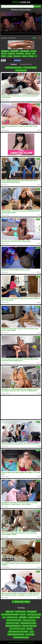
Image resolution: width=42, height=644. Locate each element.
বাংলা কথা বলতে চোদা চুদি (17, 629)
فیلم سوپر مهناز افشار (34, 615)
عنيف (4, 617)
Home (11, 642)
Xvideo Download (34, 617)
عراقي (32, 632)
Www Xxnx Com (13, 617)
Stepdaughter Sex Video (28, 623)
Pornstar (31, 56)
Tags (15, 642)
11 (34, 38)
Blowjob (33, 51)
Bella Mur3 (5, 51)
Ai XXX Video (30, 635)
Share (3, 60)
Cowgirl (10, 56)
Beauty (25, 56)
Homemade (20, 54)
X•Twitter (10, 60)
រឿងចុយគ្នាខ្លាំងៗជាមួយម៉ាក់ (13, 626)
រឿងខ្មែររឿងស (23, 617)
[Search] (17, 6)
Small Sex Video (20, 612)
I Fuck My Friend (21, 70)
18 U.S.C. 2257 (29, 642)
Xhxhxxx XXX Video (13, 623)
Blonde (4, 56)
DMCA (20, 642)
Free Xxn (23, 615)
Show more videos (21, 602)
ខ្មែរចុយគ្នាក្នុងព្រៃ (32, 612)
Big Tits (4, 54)
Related (14, 64)
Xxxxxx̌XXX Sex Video (14, 620)
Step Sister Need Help (29, 626)
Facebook (17, 60)
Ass (34, 54)
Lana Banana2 (25, 51)
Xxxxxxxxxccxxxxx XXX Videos (18, 632)
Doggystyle (11, 54)
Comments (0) (26, 64)
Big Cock (28, 54)
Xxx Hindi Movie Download (10, 615)
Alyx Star (30, 629)
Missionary (17, 56)
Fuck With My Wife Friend (14, 68)
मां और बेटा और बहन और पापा (16, 635)
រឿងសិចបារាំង (10, 612)
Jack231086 (14, 51)
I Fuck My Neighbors (30, 68)
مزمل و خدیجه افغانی (29, 620)
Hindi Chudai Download (21, 637)
